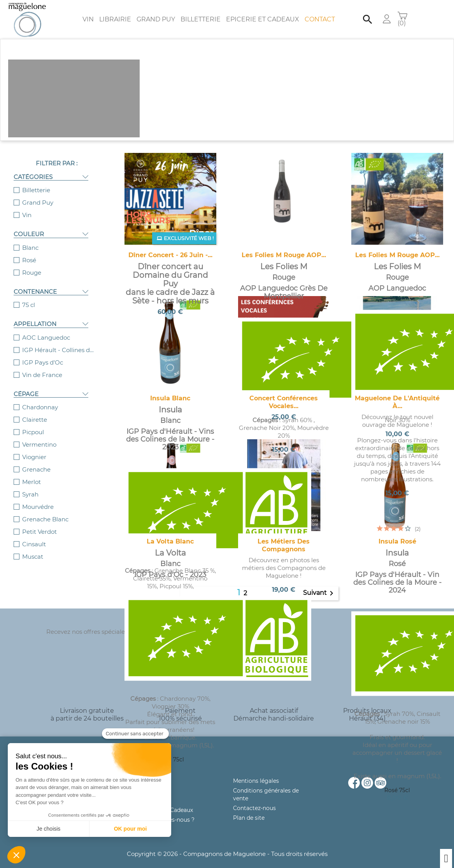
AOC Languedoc (46, 338)
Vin (88, 19)
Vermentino (39, 445)
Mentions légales (256, 781)
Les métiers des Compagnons (284, 545)
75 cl (29, 305)
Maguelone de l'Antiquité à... (397, 402)
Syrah (30, 494)
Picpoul (33, 432)
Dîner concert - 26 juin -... (170, 255)
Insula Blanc (170, 398)
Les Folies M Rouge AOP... (284, 255)
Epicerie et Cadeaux (263, 19)
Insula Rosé (397, 541)
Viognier (34, 457)
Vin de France (42, 375)
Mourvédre (38, 507)
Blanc (30, 248)
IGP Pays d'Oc (43, 362)
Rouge (32, 273)
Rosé (29, 260)
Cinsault (34, 544)
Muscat (33, 557)
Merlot (32, 482)
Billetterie (201, 19)
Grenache (36, 469)
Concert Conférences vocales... (284, 402)
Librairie (115, 19)
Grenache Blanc (45, 519)
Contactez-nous (254, 808)
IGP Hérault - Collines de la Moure (60, 350)
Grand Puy (156, 19)
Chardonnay (40, 407)
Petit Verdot (39, 532)
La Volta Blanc (170, 541)
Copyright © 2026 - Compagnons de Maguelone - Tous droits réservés (227, 854)
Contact (320, 19)
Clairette (35, 420)
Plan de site (249, 818)
